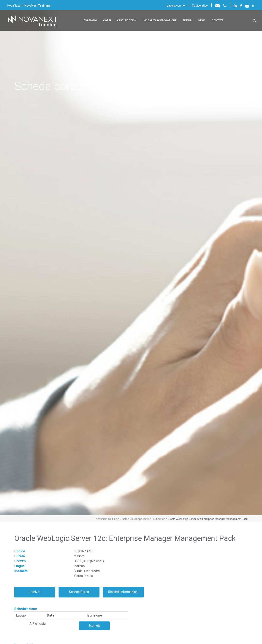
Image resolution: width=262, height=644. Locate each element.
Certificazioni (127, 20)
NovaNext (14, 6)
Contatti (218, 20)
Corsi (107, 20)
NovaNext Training (107, 519)
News (202, 20)
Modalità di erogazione (160, 20)
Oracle (124, 519)
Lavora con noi (176, 6)
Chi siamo (90, 20)
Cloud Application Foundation (147, 519)
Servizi (187, 20)
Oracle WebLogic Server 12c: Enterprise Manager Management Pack (208, 519)
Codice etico (200, 6)
